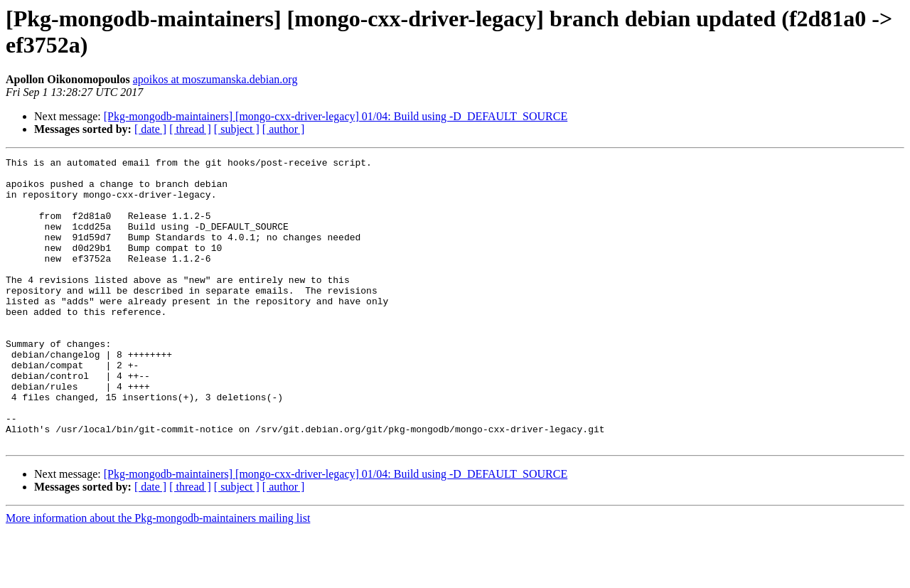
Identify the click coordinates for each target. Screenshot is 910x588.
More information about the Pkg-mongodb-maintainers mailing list (158, 576)
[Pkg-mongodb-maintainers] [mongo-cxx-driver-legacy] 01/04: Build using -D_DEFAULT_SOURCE (336, 116)
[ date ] (150, 129)
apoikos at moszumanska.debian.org (215, 79)
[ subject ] (237, 129)
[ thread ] (190, 129)
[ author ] (284, 129)
